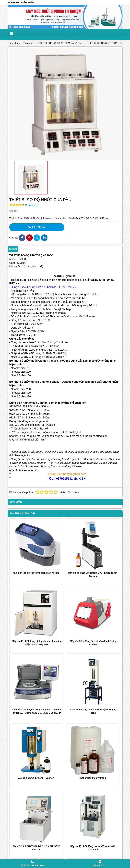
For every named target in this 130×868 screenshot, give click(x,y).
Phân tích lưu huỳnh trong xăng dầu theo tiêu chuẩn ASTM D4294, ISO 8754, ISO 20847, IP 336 (37, 713)
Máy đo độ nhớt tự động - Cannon (30, 729)
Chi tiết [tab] (13, 249)
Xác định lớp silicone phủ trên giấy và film (36, 573)
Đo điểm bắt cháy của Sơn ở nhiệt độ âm (90, 767)
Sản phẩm (66, 793)
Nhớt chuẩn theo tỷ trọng (81, 729)
